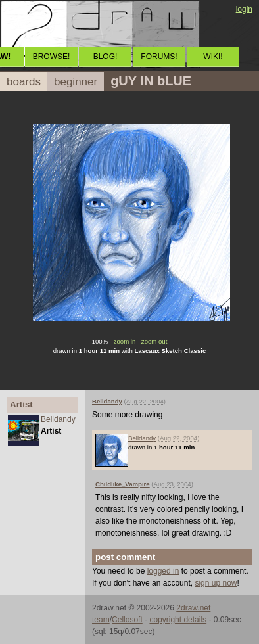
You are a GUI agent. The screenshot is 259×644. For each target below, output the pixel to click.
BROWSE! (52, 57)
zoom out (154, 341)
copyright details (178, 620)
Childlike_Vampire (123, 484)
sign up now (216, 583)
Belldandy (58, 419)
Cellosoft (127, 620)
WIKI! (213, 57)
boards (24, 82)
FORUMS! (159, 57)
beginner (76, 82)
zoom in (125, 341)
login (244, 9)
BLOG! (106, 57)
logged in (163, 571)
